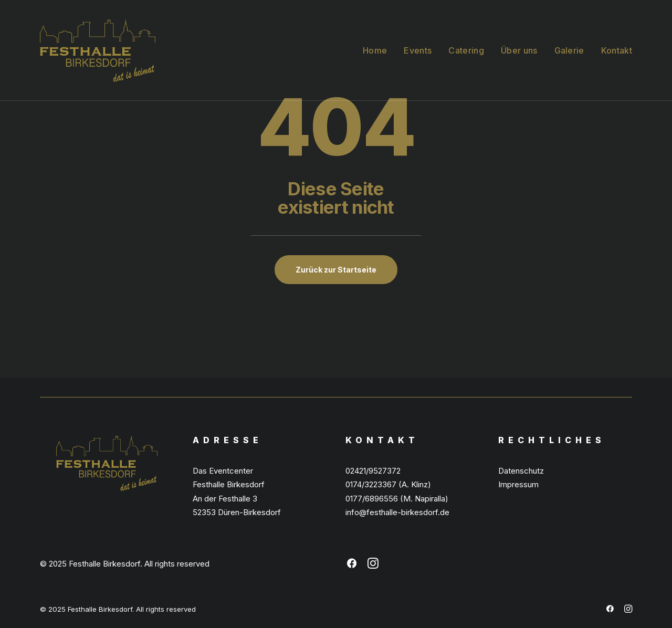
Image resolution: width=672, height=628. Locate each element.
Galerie (569, 50)
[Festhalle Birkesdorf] (98, 50)
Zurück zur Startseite (336, 270)
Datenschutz (521, 471)
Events (418, 50)
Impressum (518, 484)
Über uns (519, 50)
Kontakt (617, 50)
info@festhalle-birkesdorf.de (397, 512)
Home (375, 50)
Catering (466, 50)
